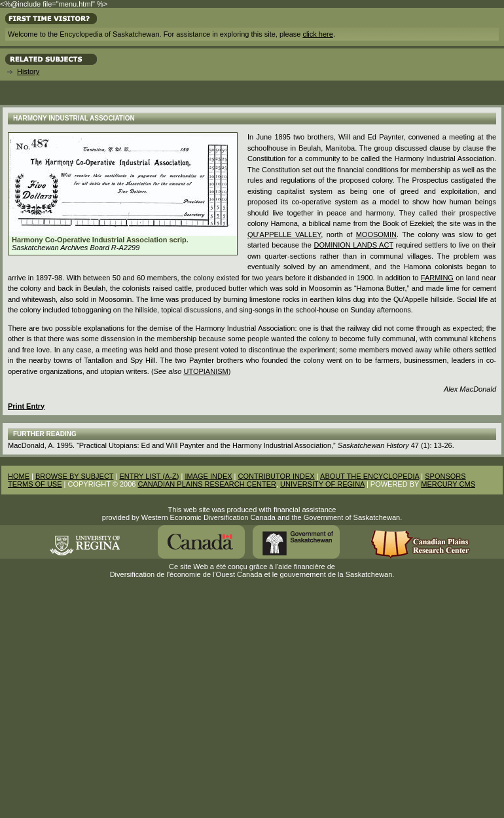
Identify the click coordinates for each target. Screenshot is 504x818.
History (28, 71)
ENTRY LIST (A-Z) (149, 476)
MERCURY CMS (448, 484)
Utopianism (206, 371)
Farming (437, 278)
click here (317, 34)
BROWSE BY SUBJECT (74, 476)
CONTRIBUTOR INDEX (277, 476)
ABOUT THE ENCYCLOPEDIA (369, 476)
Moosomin (376, 234)
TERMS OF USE (35, 484)
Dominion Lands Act (353, 245)
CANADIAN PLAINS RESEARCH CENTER (207, 484)
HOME (19, 476)
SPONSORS (445, 476)
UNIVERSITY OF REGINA (322, 484)
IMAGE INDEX (208, 476)
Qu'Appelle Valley (284, 234)
